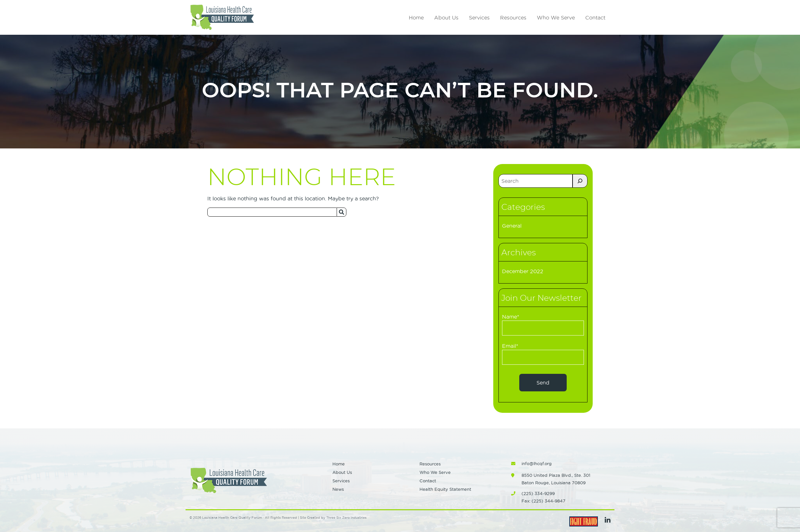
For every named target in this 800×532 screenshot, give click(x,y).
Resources (513, 18)
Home (416, 18)
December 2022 (523, 271)
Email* (543, 354)
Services (479, 18)
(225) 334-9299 (538, 493)
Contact (595, 18)
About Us (446, 18)
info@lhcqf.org (537, 463)
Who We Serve (556, 18)
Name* (543, 325)
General (512, 226)
